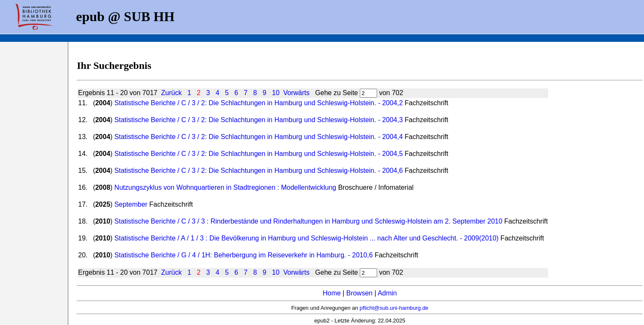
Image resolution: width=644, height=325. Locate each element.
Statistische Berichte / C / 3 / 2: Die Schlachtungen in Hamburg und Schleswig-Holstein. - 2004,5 (259, 154)
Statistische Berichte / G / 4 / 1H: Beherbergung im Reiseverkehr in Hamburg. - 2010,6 (244, 255)
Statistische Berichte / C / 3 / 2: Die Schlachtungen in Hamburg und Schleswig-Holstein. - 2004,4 (259, 137)
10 (276, 93)
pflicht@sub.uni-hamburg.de (394, 308)
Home (332, 293)
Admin (387, 293)
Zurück (172, 93)
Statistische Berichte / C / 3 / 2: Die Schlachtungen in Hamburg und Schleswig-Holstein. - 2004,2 (259, 103)
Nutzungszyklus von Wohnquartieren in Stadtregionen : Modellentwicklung (225, 187)
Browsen (359, 293)
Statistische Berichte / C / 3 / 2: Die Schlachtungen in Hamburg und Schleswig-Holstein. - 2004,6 (259, 171)
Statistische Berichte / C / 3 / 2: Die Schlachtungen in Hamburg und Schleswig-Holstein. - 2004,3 (259, 120)
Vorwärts (296, 93)
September (131, 204)
